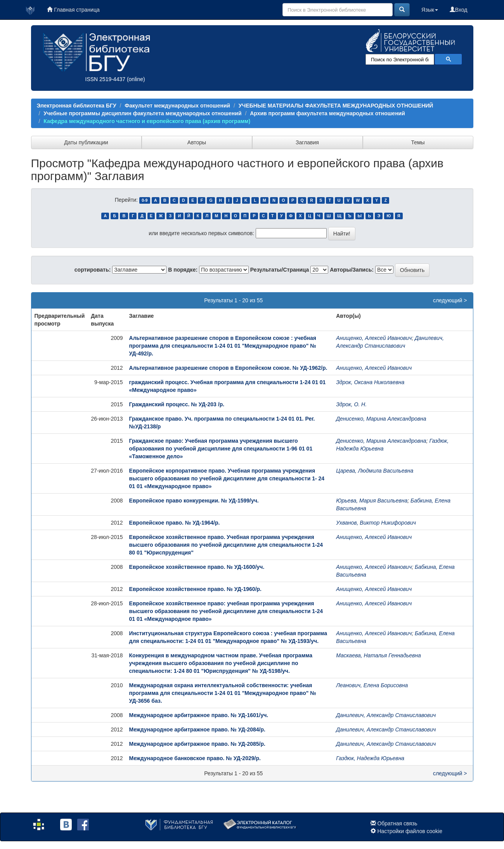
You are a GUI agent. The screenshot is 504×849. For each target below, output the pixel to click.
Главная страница (73, 10)
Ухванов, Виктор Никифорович (376, 523)
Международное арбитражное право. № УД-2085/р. (197, 744)
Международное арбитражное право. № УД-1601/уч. (199, 715)
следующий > (450, 300)
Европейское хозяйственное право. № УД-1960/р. (195, 589)
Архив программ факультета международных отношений (327, 113)
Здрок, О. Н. (351, 404)
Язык (430, 10)
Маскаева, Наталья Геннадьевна (378, 655)
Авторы (197, 142)
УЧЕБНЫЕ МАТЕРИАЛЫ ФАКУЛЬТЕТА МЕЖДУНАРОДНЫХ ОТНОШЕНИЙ (336, 106)
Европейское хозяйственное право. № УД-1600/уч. (197, 567)
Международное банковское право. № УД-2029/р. (195, 758)
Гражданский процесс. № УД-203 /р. (177, 404)
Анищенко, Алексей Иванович (374, 338)
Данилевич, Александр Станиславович (386, 715)
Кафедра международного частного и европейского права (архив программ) (147, 121)
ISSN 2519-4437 (106, 79)
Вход (459, 10)
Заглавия (307, 142)
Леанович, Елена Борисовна (372, 685)
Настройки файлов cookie (410, 831)
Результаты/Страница (280, 270)
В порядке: (183, 270)
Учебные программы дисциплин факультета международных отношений (142, 113)
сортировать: (93, 270)
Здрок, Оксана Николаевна (370, 382)
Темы (418, 142)
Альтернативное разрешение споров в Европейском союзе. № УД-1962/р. (228, 368)
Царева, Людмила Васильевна (375, 471)
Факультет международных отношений (177, 106)
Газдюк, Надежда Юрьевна (370, 758)
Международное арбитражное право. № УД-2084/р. (197, 729)
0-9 (145, 200)
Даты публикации (86, 142)
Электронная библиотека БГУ (77, 106)
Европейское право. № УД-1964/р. (175, 523)
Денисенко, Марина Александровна (381, 419)
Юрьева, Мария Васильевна (372, 501)
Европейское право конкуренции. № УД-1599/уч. (194, 501)
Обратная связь (397, 823)
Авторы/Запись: (352, 270)
